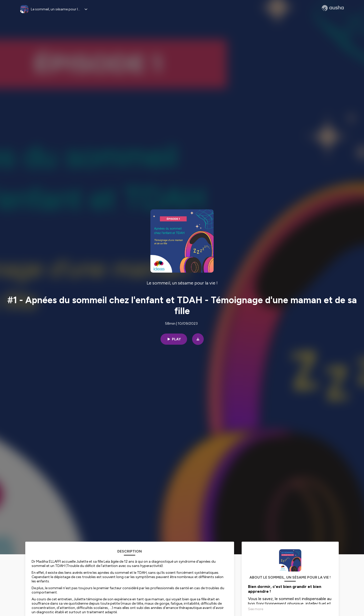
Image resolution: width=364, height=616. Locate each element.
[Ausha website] (333, 8)
